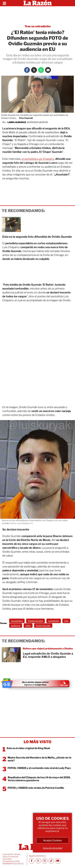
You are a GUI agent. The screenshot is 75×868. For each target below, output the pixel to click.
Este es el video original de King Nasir (28, 748)
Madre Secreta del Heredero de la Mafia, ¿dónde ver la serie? (39, 759)
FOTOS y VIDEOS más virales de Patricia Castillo (36, 788)
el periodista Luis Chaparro (38, 159)
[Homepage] (38, 3)
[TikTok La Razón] (51, 861)
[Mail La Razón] (48, 70)
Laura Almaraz (17, 122)
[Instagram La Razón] (45, 861)
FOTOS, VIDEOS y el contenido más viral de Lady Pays (39, 768)
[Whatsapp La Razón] (41, 70)
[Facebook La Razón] (27, 70)
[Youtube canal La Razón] (58, 861)
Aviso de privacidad (52, 848)
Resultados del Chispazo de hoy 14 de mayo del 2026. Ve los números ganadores (39, 779)
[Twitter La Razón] (34, 70)
